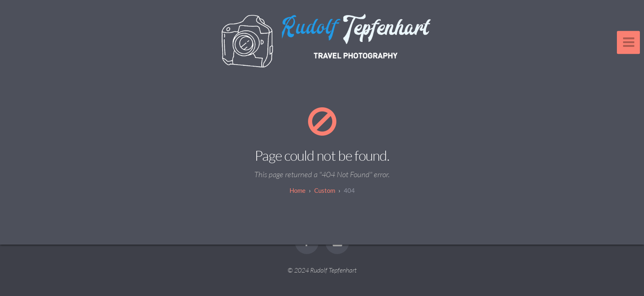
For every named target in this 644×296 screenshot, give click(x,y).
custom (325, 190)
